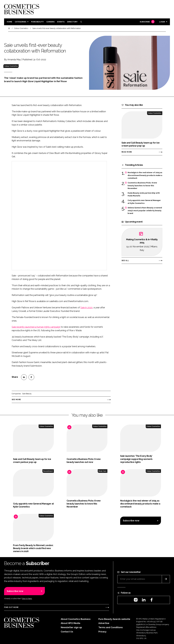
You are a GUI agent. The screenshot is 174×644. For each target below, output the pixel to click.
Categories (21, 22)
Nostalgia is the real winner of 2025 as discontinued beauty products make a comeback (145, 175)
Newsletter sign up (71, 627)
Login (162, 22)
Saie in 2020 (87, 308)
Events (61, 22)
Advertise (104, 623)
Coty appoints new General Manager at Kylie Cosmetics (144, 202)
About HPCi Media (70, 623)
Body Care (102, 471)
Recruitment (48, 471)
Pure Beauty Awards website (114, 619)
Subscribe (147, 22)
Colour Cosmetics (11, 66)
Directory (72, 22)
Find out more (11, 607)
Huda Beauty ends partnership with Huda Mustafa (144, 194)
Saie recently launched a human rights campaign (36, 327)
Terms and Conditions (111, 627)
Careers (50, 22)
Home (9, 22)
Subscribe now (131, 521)
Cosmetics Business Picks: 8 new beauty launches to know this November (142, 186)
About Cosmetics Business (76, 619)
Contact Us (67, 632)
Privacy (102, 632)
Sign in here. (27, 599)
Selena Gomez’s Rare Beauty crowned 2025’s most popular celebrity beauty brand (145, 211)
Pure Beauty (37, 22)
